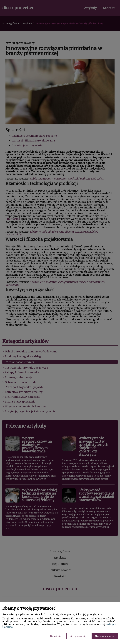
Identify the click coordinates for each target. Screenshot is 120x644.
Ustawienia (56, 636)
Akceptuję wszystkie (105, 636)
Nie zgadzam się (78, 636)
